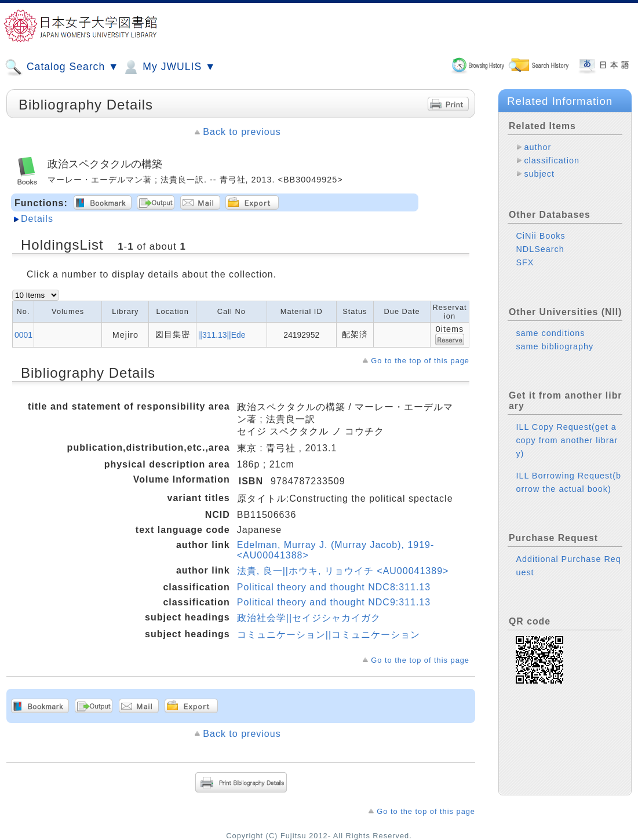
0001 (23, 335)
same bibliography (555, 346)
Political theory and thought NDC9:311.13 (334, 602)
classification (552, 160)
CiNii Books (540, 236)
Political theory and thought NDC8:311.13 (334, 587)
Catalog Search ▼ (62, 67)
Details (37, 219)
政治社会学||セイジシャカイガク (309, 618)
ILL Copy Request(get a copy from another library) (567, 440)
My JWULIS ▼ (169, 67)
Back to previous (242, 132)
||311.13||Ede (222, 335)
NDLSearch (540, 249)
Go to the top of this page (420, 361)
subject (539, 174)
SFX (525, 262)
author (537, 147)
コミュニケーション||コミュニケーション (329, 635)
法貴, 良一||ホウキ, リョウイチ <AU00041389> (343, 571)
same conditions (550, 333)
